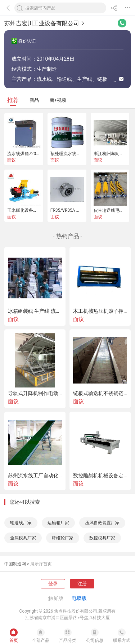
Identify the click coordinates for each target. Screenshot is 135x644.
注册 (82, 584)
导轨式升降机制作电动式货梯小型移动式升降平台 (35, 393)
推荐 (13, 100)
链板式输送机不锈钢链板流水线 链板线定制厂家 (100, 393)
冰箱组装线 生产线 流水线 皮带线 (35, 311)
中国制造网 (15, 564)
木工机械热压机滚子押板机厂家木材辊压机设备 (100, 311)
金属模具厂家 (23, 538)
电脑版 (79, 598)
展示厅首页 (41, 564)
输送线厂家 (21, 523)
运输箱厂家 (58, 523)
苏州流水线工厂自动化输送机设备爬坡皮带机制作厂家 (35, 476)
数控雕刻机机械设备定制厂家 (100, 476)
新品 (34, 100)
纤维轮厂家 (63, 538)
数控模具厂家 (102, 538)
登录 (53, 584)
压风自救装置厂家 (102, 523)
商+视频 (58, 100)
